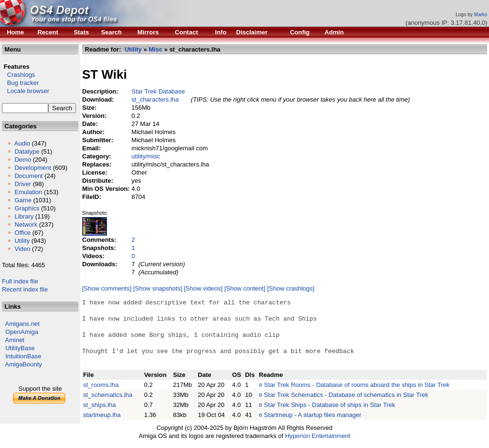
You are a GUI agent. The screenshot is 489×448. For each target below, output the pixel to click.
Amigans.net (22, 324)
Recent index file (25, 289)
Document (28, 176)
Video (22, 249)
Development (33, 168)
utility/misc (146, 156)
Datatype (27, 151)
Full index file (20, 281)
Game (23, 200)
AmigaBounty (24, 364)
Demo (23, 160)
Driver (23, 184)
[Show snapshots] (158, 288)
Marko (481, 15)
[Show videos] (203, 288)
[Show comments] (107, 288)
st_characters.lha (155, 99)
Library (24, 216)
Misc (155, 49)
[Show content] (245, 288)
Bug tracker (20, 83)
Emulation (28, 192)
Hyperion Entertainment (318, 436)
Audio (22, 143)
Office (22, 233)
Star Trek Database (158, 91)
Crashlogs (18, 75)
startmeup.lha (102, 415)
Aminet (15, 340)
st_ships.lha (100, 405)
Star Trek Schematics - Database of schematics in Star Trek (346, 395)
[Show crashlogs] (291, 288)
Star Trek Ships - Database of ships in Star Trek (330, 405)
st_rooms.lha (101, 385)
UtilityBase (20, 348)
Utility (22, 241)
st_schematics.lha (108, 395)
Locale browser (26, 91)
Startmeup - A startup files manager (313, 415)
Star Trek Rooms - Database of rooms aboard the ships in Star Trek (357, 385)
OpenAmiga (22, 332)
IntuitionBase (23, 356)
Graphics (27, 208)
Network (26, 224)
